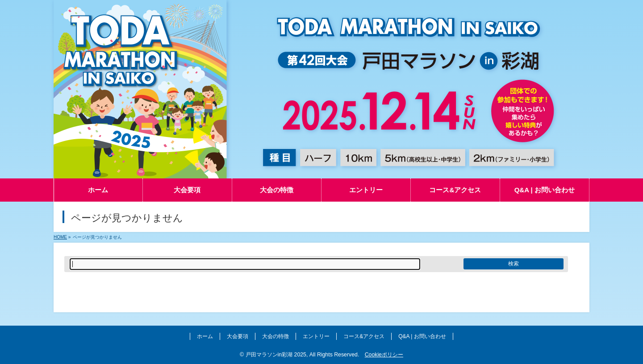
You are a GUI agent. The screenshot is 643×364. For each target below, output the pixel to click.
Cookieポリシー (384, 355)
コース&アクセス (364, 336)
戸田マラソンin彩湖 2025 (276, 355)
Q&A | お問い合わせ (422, 336)
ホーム (205, 336)
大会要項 (238, 336)
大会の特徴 (276, 336)
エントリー (316, 336)
